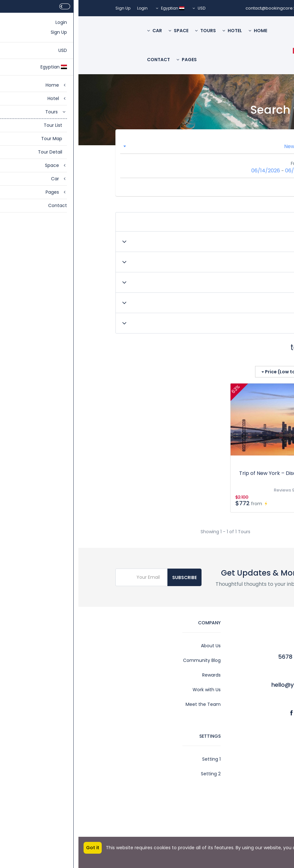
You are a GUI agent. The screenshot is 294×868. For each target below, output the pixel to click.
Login (64, 8)
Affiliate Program (238, 803)
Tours (127, 31)
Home (179, 31)
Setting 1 (133, 759)
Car (76, 31)
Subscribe (106, 577)
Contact (80, 60)
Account (247, 759)
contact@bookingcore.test (195, 8)
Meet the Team (125, 704)
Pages (108, 60)
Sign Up (44, 8)
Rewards (133, 675)
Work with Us (128, 690)
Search (239, 187)
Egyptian (92, 8)
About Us (132, 646)
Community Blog (123, 660)
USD (121, 8)
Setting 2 (132, 774)
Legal (251, 774)
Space (100, 31)
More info (283, 851)
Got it (14, 848)
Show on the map (236, 359)
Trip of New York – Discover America (206, 473)
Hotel (154, 31)
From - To (224, 163)
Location (225, 139)
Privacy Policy (242, 818)
